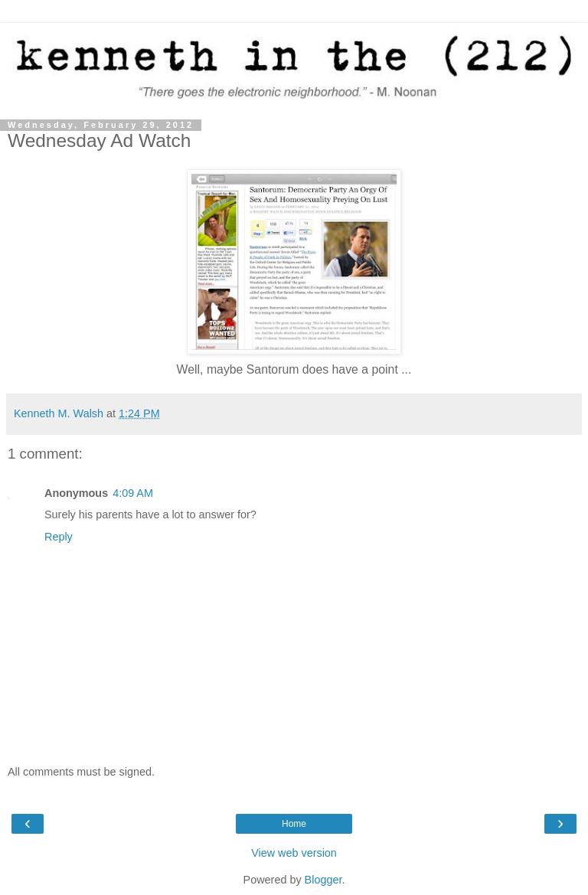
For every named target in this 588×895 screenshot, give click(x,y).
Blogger (323, 880)
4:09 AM (133, 493)
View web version (294, 853)
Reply (59, 537)
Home (294, 824)
